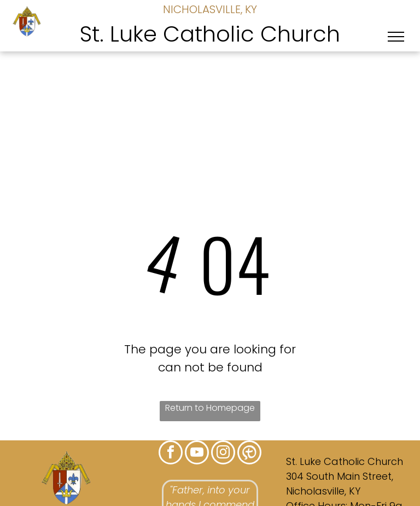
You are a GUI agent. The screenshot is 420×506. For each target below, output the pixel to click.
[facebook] (171, 454)
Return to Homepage (210, 408)
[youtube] (197, 454)
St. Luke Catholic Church (210, 34)
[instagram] (223, 454)
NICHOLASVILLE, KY (210, 9)
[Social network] (249, 454)
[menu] (396, 37)
